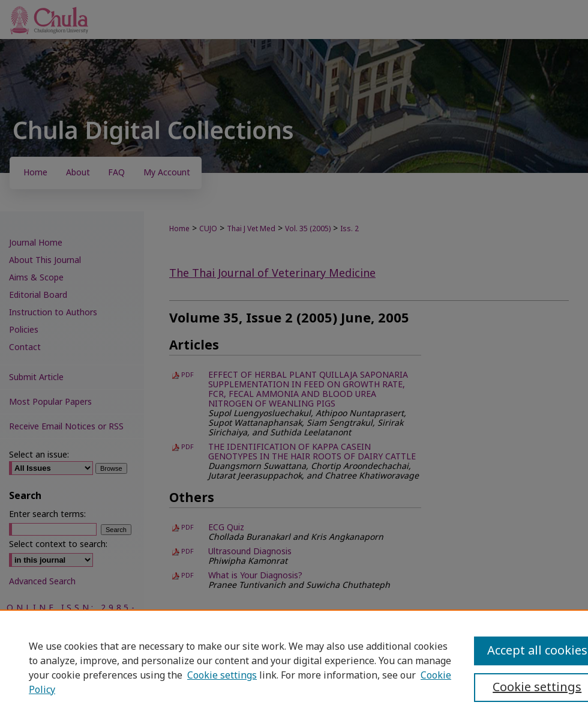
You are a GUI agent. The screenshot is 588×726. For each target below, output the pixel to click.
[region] (294, 668)
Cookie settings (222, 676)
